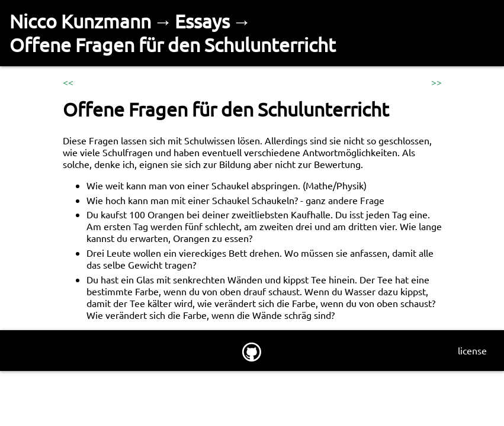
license (472, 350)
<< (68, 82)
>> (436, 82)
